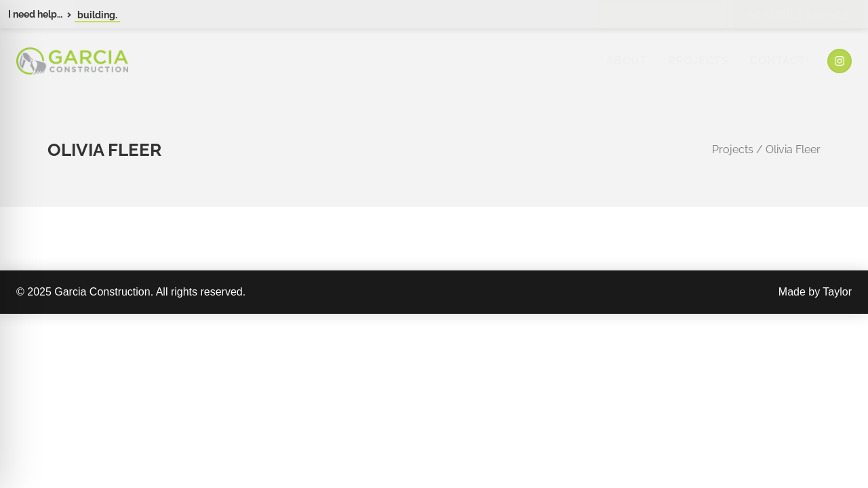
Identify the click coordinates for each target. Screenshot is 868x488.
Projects (698, 61)
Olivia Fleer (793, 149)
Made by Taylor (815, 292)
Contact (778, 61)
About (627, 61)
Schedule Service (798, 16)
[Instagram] (840, 61)
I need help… (35, 14)
